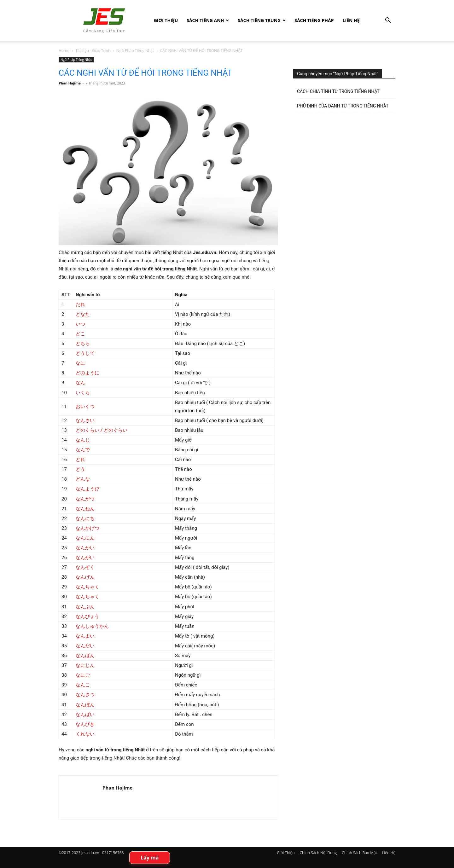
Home (64, 51)
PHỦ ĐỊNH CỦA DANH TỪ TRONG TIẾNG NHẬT (343, 106)
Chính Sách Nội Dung (318, 853)
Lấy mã (150, 858)
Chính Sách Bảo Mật (359, 853)
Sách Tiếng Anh (205, 20)
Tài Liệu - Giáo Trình (93, 51)
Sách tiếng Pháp (314, 20)
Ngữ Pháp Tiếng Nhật (135, 51)
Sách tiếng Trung (259, 20)
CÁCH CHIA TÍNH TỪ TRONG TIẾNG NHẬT (338, 91)
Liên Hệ (351, 20)
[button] (388, 21)
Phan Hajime (70, 83)
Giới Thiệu (166, 20)
